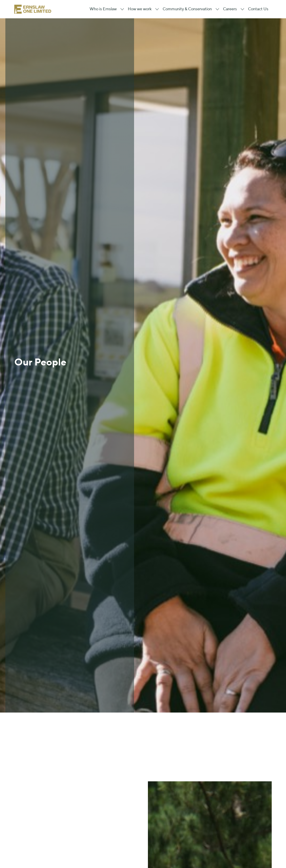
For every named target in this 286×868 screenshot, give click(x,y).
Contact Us (258, 9)
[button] (105, 9)
